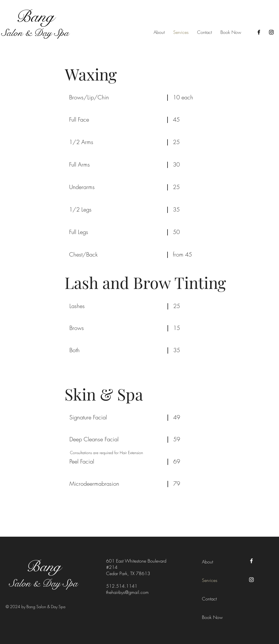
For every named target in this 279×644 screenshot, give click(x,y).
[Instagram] (271, 32)
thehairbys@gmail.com (127, 592)
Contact (209, 599)
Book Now (212, 617)
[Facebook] (259, 32)
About (207, 562)
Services (210, 580)
